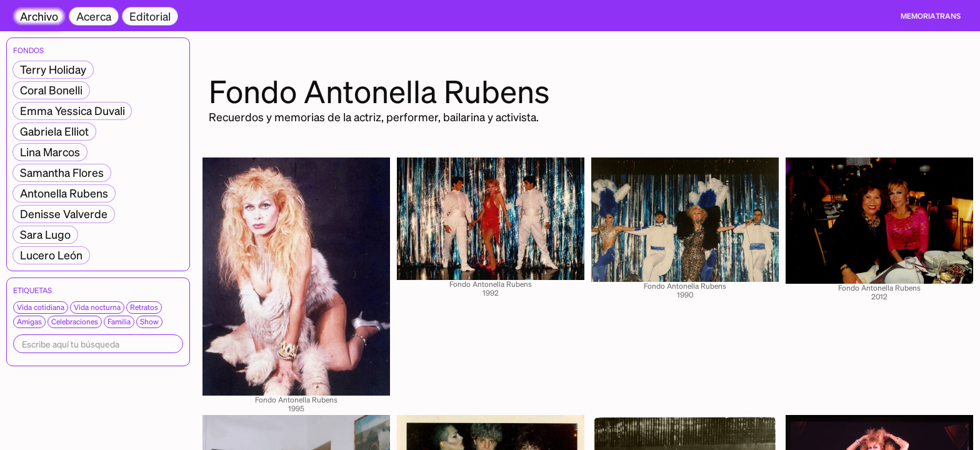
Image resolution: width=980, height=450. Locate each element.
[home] (931, 16)
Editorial (150, 16)
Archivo (39, 16)
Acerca (94, 16)
